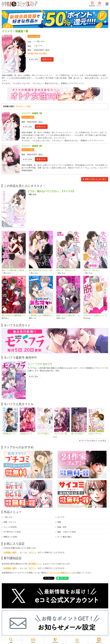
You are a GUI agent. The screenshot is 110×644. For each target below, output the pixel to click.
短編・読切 (62, 527)
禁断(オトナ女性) (10, 537)
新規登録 (92, 4)
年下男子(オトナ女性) (12, 532)
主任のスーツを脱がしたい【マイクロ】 (96, 315)
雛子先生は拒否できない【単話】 (41, 270)
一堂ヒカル (40, 41)
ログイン (100, 4)
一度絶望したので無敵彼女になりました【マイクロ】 (41, 315)
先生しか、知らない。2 (66, 270)
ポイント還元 (35, 36)
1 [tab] (55, 437)
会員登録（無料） (11, 552)
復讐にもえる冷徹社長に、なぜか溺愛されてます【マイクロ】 (69, 315)
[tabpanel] (10, 421)
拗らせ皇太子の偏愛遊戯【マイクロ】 (14, 315)
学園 (59, 522)
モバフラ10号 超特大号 (40, 364)
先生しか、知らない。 (92, 270)
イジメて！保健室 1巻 (32, 113)
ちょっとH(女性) (10, 527)
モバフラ (39, 46)
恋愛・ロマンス (10, 522)
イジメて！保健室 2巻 (32, 146)
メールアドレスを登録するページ (60, 573)
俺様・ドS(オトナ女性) (66, 532)
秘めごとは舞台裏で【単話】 (13, 270)
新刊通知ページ (35, 564)
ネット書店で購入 (64, 537)
